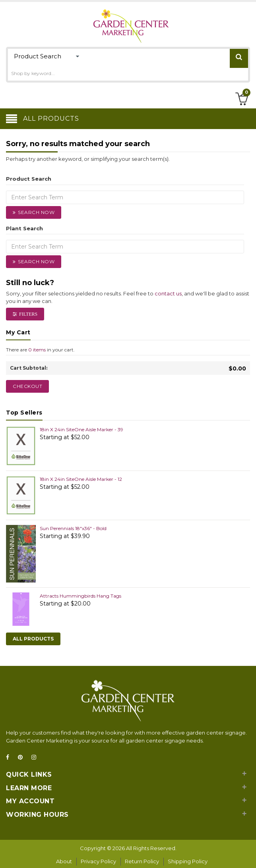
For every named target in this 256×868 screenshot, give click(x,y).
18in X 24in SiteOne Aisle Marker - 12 (81, 479)
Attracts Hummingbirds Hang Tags (80, 596)
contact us (168, 293)
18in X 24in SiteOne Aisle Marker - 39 (81, 429)
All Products (33, 639)
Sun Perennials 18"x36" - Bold (73, 528)
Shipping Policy (188, 861)
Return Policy (142, 861)
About (64, 861)
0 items (37, 350)
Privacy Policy (98, 861)
